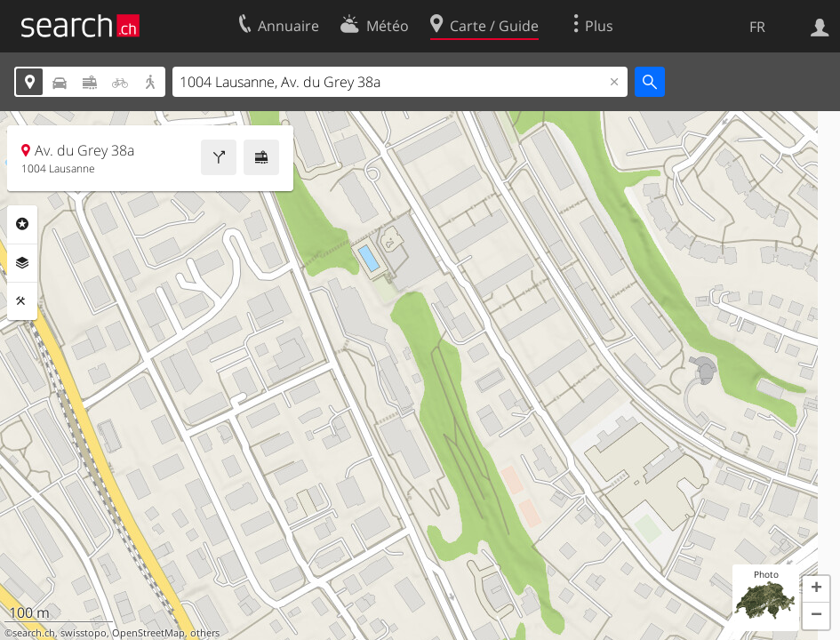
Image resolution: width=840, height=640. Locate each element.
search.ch (34, 633)
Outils (22, 301)
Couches (22, 263)
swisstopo (84, 633)
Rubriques (22, 224)
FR (757, 27)
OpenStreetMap (148, 633)
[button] (816, 589)
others (205, 633)
